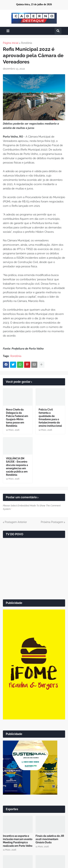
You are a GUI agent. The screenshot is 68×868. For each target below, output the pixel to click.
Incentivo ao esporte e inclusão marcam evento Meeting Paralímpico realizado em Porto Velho (18, 841)
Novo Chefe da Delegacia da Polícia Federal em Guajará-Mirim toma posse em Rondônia (17, 418)
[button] (8, 31)
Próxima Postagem (52, 522)
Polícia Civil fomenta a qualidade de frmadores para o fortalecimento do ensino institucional (50, 418)
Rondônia (27, 43)
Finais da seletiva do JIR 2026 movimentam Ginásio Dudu (50, 839)
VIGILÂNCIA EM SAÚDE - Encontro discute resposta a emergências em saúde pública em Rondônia (17, 467)
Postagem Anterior (16, 522)
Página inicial (11, 43)
